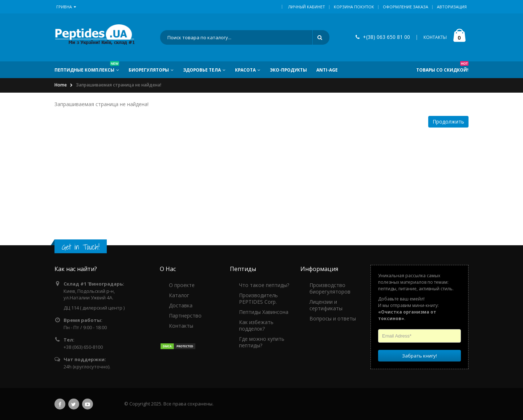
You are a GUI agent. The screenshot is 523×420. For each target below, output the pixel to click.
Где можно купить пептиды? (262, 342)
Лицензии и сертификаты (326, 305)
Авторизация (452, 7)
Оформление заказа (406, 7)
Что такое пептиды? (264, 285)
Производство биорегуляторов (330, 288)
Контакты (181, 326)
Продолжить (448, 122)
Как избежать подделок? (256, 325)
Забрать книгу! (419, 356)
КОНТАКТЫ (435, 38)
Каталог (179, 295)
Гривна (66, 7)
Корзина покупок (354, 7)
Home (61, 85)
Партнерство (185, 316)
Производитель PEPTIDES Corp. (258, 298)
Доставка (181, 305)
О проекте (182, 285)
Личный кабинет (307, 7)
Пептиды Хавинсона (264, 312)
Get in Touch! (81, 247)
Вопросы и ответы (333, 318)
